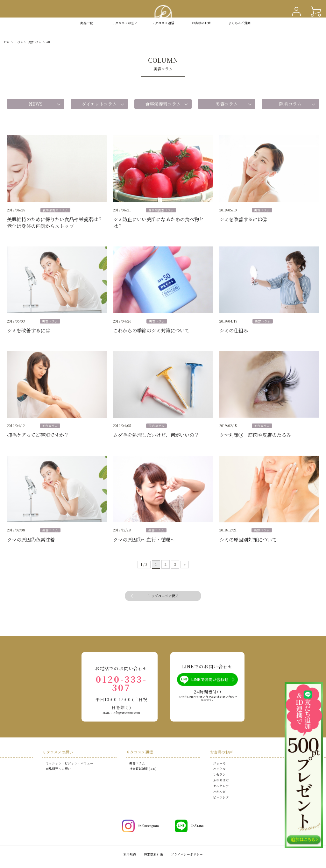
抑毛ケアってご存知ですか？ (38, 435)
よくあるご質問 (239, 23)
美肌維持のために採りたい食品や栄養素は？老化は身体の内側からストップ (55, 222)
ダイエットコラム (99, 104)
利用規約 (130, 854)
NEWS (36, 104)
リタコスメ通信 (163, 23)
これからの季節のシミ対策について (151, 330)
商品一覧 (87, 23)
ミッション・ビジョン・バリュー (69, 763)
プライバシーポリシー (187, 854)
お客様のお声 (201, 23)
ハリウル (219, 769)
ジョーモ (219, 763)
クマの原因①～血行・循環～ (144, 539)
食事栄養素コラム (163, 104)
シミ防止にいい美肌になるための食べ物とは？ (158, 222)
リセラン (219, 774)
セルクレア (221, 786)
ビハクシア (221, 797)
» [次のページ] (185, 564)
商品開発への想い (58, 769)
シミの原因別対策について (248, 539)
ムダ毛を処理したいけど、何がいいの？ (156, 435)
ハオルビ (219, 792)
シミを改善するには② (243, 219)
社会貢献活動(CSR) (143, 769)
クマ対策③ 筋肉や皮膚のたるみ (255, 435)
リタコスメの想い (58, 752)
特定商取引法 (153, 854)
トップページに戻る (163, 596)
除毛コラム (290, 104)
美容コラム (227, 104)
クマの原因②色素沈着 (31, 539)
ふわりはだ (221, 780)
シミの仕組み (234, 330)
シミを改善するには (28, 330)
